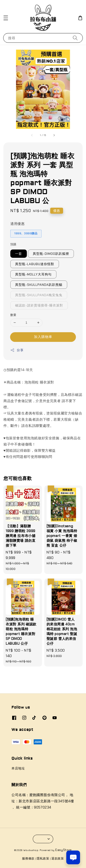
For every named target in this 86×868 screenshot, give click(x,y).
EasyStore (64, 850)
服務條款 (28, 858)
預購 (13, 244)
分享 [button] (17, 350)
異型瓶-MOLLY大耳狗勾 (33, 274)
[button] (6, 18)
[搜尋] (75, 38)
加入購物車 (43, 337)
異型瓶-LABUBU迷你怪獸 (35, 264)
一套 (19, 254)
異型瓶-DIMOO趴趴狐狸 (51, 254)
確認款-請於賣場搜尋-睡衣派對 (39, 305)
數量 (13, 315)
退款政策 (58, 858)
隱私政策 (43, 858)
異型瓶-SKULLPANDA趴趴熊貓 (39, 285)
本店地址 (18, 768)
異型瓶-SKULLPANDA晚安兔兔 (39, 295)
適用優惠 (17, 224)
